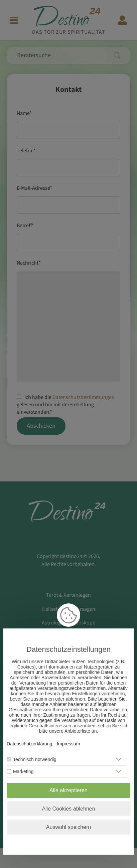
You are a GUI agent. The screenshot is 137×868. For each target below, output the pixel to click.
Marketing (23, 771)
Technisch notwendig (35, 759)
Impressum (68, 744)
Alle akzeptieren (68, 790)
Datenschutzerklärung (29, 744)
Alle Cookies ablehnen (68, 809)
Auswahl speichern (68, 827)
